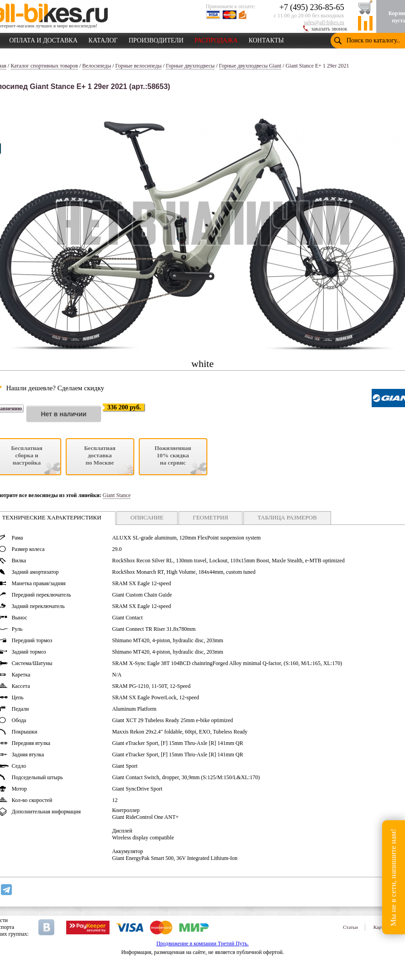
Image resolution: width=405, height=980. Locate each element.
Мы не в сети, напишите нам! (393, 877)
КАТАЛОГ (103, 39)
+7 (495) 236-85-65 (312, 7)
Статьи (350, 927)
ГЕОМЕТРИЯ (210, 517)
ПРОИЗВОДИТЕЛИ (156, 39)
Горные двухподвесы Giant (250, 66)
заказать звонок (329, 29)
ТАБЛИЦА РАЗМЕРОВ (287, 517)
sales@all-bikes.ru (324, 22)
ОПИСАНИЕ (147, 517)
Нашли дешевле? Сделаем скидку (55, 388)
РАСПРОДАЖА (216, 39)
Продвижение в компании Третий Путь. (202, 943)
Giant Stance (117, 495)
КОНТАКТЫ (266, 39)
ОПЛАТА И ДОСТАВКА (43, 39)
